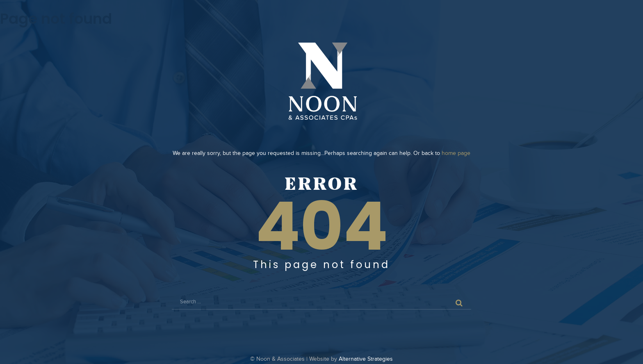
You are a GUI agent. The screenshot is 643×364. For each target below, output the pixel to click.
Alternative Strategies (366, 359)
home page (456, 153)
